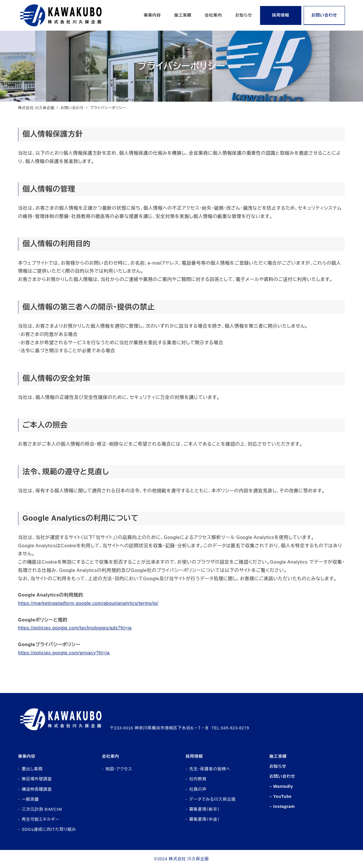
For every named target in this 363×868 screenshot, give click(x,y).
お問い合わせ (282, 776)
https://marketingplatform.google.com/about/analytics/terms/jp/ (88, 603)
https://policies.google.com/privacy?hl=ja (64, 653)
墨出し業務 (32, 769)
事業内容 (27, 756)
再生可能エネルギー (41, 819)
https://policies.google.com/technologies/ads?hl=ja (75, 628)
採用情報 (194, 756)
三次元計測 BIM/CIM (42, 809)
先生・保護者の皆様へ (210, 769)
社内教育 (198, 779)
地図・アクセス (119, 769)
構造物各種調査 (37, 789)
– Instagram (282, 806)
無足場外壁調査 (37, 779)
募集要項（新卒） (204, 809)
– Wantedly (281, 786)
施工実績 (278, 756)
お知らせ (278, 766)
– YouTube (281, 796)
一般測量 (30, 799)
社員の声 (198, 789)
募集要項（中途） (204, 819)
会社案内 (110, 756)
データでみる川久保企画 (212, 799)
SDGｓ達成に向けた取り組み (49, 829)
